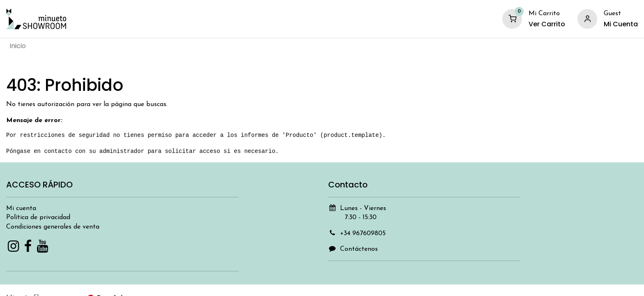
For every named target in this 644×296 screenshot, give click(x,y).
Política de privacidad (38, 217)
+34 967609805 (363, 234)
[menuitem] (18, 46)
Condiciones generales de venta (53, 227)
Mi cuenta (21, 208)
